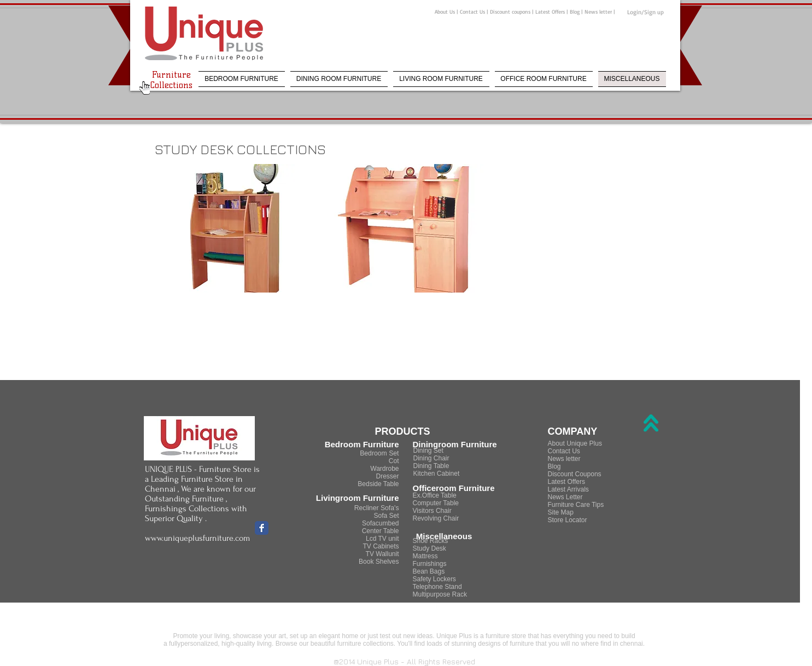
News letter (598, 11)
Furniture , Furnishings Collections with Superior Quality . (196, 509)
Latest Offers (550, 11)
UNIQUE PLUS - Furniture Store (198, 469)
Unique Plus (454, 636)
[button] (236, 228)
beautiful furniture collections (351, 644)
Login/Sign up (645, 12)
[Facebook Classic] (262, 528)
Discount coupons (511, 11)
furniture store (506, 636)
